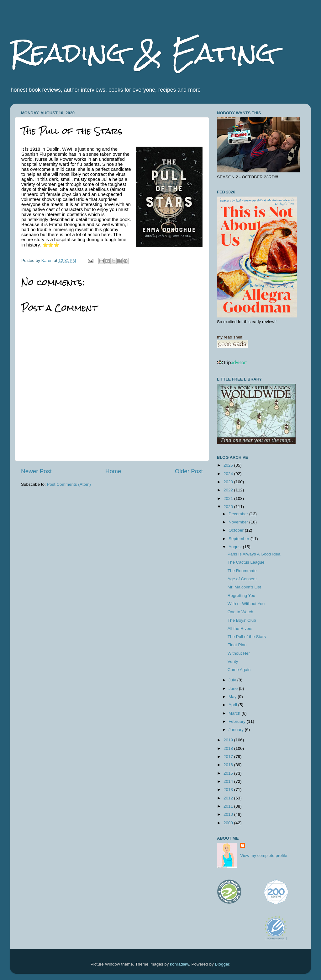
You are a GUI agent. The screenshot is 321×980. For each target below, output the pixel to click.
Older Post (189, 471)
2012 (229, 798)
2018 (229, 748)
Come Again (239, 670)
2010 (229, 814)
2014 (229, 781)
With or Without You (246, 604)
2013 (229, 790)
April (233, 705)
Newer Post (36, 471)
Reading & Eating (143, 53)
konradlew (179, 964)
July (233, 680)
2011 (229, 806)
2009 (229, 823)
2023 (229, 482)
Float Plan (237, 645)
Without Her (239, 653)
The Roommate (242, 571)
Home (113, 471)
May (233, 697)
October (237, 530)
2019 (229, 740)
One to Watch (240, 612)
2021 (229, 498)
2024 (229, 474)
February (238, 721)
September (239, 539)
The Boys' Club (242, 620)
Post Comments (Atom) (69, 484)
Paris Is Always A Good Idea (254, 554)
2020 (229, 507)
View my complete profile (264, 855)
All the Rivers (240, 628)
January (237, 730)
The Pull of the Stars (247, 637)
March (235, 713)
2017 (229, 757)
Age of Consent (242, 579)
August (236, 547)
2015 (229, 773)
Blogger (222, 964)
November (239, 522)
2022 (229, 490)
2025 (229, 465)
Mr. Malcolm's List (244, 587)
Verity (233, 661)
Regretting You (242, 596)
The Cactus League (246, 562)
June (234, 688)
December (239, 514)
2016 (229, 765)
